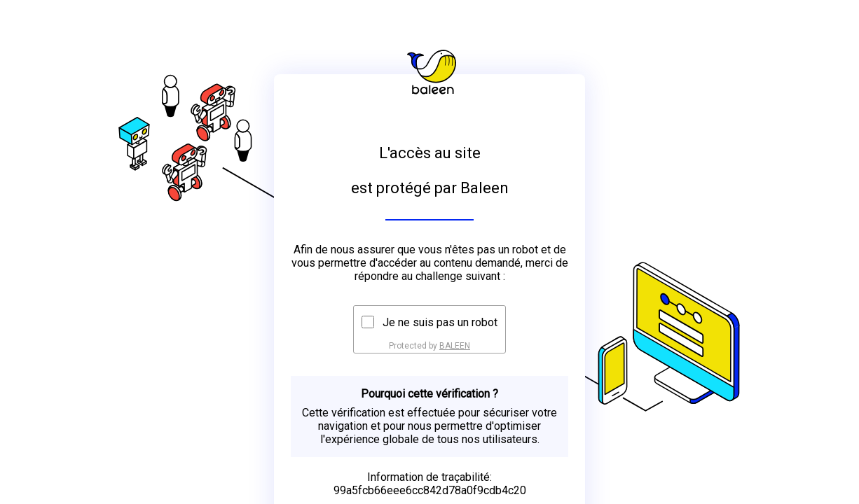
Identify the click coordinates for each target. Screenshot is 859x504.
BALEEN (455, 346)
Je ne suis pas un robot (440, 322)
